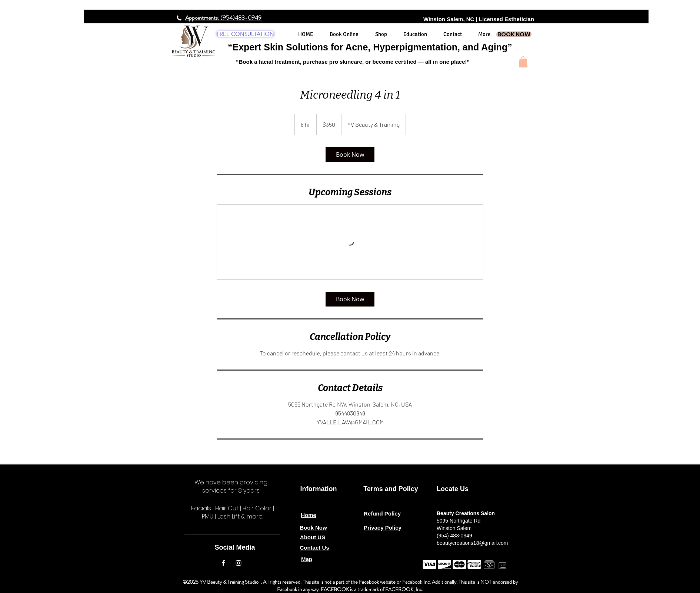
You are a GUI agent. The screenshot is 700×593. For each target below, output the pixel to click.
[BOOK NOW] (514, 34)
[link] (350, 155)
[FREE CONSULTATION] (245, 34)
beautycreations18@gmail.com (472, 543)
